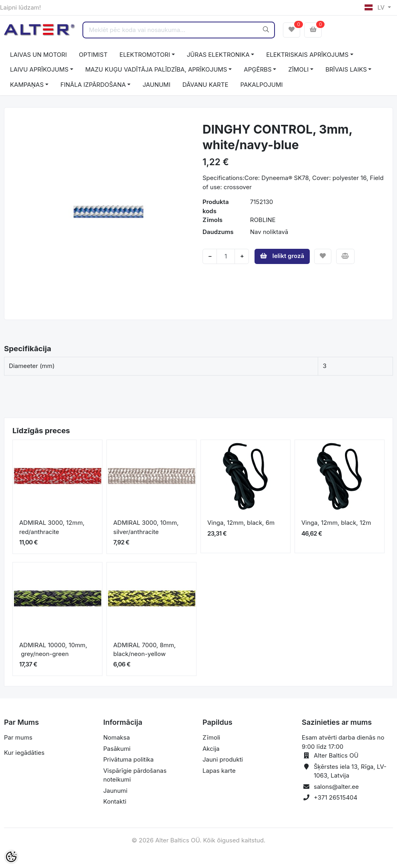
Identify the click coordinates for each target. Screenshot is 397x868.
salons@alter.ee (336, 787)
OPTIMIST (93, 55)
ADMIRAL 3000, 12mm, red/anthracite (52, 527)
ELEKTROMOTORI (145, 55)
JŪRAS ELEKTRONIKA (218, 55)
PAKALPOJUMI (261, 85)
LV (375, 7)
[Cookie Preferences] (11, 857)
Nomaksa (116, 737)
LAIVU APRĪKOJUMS (39, 69)
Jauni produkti (223, 759)
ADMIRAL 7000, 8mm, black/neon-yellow (144, 650)
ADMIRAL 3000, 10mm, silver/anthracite (146, 527)
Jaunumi (115, 791)
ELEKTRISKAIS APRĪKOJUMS (307, 55)
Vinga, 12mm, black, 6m (241, 523)
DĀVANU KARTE (206, 85)
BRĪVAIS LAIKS (346, 69)
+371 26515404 (336, 797)
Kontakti (115, 801)
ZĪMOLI (298, 69)
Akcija (211, 749)
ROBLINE (263, 220)
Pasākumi (117, 749)
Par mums (18, 737)
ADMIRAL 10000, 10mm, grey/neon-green (53, 650)
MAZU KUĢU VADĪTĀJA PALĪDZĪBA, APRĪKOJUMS (156, 69)
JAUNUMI (156, 85)
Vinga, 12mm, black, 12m (336, 523)
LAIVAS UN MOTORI (38, 55)
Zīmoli (211, 737)
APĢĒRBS (258, 69)
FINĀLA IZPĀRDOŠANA (93, 85)
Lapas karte (219, 771)
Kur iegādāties (24, 753)
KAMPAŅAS (27, 85)
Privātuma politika (128, 759)
